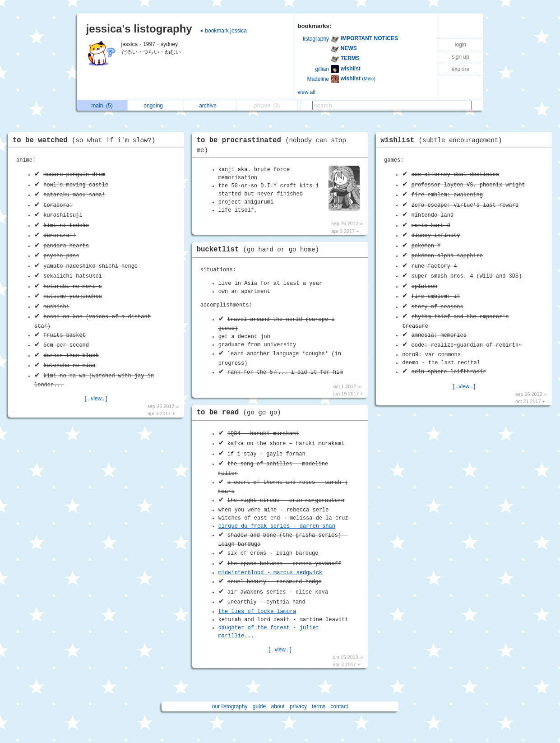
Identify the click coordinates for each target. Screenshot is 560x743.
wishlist (443, 140)
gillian (322, 69)
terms (319, 706)
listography (316, 39)
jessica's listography (139, 29)
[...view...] (96, 399)
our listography (230, 706)
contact (340, 706)
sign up (460, 57)
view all (307, 92)
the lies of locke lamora (257, 612)
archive (210, 106)
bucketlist (260, 250)
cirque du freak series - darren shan (277, 526)
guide (259, 706)
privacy (298, 706)
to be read (241, 413)
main (102, 106)
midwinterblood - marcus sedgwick (270, 573)
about (278, 706)
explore (460, 69)
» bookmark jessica (224, 31)
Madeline (318, 79)
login (460, 45)
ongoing (155, 106)
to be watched (86, 140)
